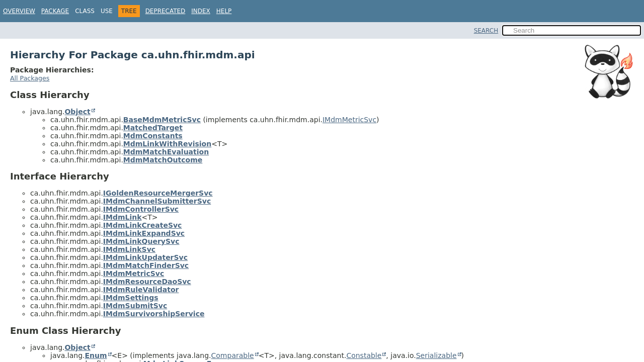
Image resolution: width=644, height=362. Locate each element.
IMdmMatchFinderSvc (146, 265)
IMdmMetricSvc (349, 120)
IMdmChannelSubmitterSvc (157, 201)
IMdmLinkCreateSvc (143, 225)
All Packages (30, 78)
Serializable (436, 355)
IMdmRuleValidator (141, 290)
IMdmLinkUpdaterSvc (145, 257)
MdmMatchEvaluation (166, 152)
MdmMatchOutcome (163, 160)
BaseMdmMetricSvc (162, 120)
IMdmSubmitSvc (135, 306)
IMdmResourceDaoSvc (147, 282)
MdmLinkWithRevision (167, 144)
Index (201, 11)
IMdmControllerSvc (141, 209)
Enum (96, 355)
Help (224, 11)
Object (77, 112)
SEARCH (486, 31)
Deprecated (166, 11)
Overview (19, 11)
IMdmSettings (131, 298)
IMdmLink (123, 217)
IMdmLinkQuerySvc (141, 241)
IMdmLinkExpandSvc (144, 233)
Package (55, 11)
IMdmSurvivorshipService (154, 314)
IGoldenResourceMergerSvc (158, 193)
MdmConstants (153, 136)
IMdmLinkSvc (129, 249)
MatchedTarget (153, 128)
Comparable (233, 355)
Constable (364, 355)
